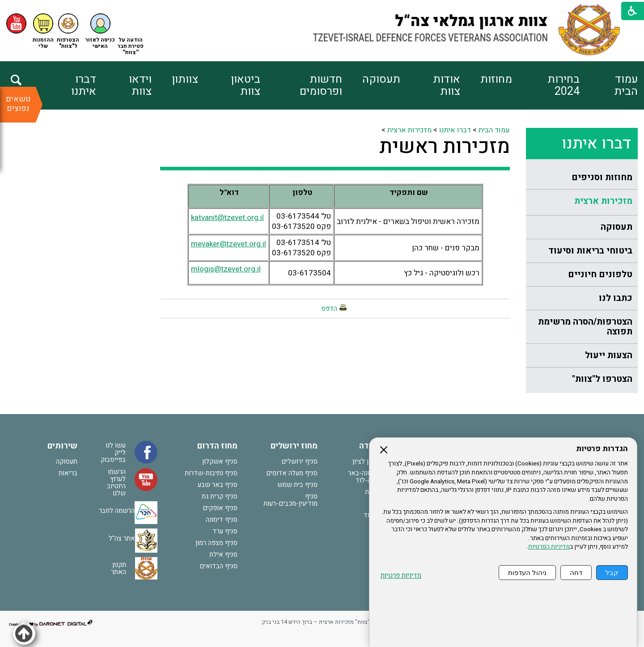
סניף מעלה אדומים (292, 473)
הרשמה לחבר (117, 511)
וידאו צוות (140, 85)
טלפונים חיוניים (600, 274)
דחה (576, 573)
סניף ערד (225, 531)
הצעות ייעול (609, 355)
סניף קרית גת (220, 496)
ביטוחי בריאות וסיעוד (590, 251)
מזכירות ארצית (603, 201)
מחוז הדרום (217, 446)
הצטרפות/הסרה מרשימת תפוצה (585, 327)
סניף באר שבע (218, 485)
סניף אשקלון (220, 461)
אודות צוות (447, 85)
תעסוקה (381, 79)
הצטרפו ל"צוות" (602, 379)
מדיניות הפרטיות (549, 547)
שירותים (62, 446)
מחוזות (496, 79)
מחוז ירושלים (294, 446)
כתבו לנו (616, 298)
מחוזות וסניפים (602, 177)
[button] (100, 32)
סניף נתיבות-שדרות (211, 473)
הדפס (329, 309)
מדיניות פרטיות (401, 576)
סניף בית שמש (297, 485)
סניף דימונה (222, 520)
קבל (612, 573)
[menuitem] (608, 85)
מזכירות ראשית (445, 147)
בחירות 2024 (563, 85)
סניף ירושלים (299, 461)
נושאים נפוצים (18, 104)
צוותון (185, 79)
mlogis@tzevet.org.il (226, 269)
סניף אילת (223, 554)
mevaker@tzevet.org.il (229, 244)
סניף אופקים (220, 508)
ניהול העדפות (527, 573)
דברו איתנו (84, 85)
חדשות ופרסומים (321, 85)
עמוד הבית (626, 85)
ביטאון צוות (246, 85)
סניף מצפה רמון (216, 543)
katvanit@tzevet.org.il (227, 218)
